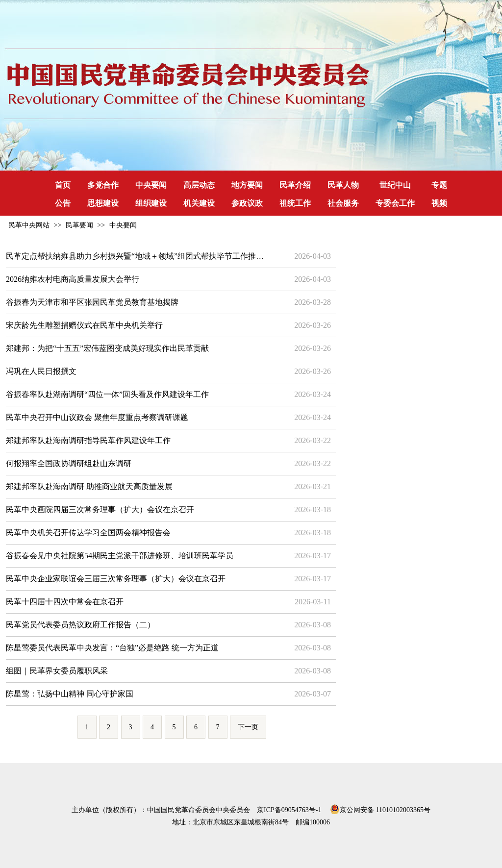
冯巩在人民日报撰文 (41, 371)
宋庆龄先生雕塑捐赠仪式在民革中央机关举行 (84, 325)
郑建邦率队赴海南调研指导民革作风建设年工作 (88, 440)
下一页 (248, 727)
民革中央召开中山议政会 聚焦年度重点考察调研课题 (97, 417)
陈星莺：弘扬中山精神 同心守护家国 (70, 694)
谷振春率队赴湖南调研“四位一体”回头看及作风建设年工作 (107, 394)
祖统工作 (295, 203)
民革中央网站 (29, 225)
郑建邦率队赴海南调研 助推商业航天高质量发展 (89, 486)
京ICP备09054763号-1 (289, 810)
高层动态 (199, 185)
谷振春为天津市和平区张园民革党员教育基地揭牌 (92, 302)
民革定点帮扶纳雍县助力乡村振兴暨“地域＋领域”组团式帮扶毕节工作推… (135, 256)
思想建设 (103, 203)
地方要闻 (247, 185)
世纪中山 (395, 185)
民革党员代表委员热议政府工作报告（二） (80, 625)
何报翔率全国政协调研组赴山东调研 (69, 463)
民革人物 (343, 185)
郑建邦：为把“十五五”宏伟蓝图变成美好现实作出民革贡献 (107, 348)
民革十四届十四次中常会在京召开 (65, 602)
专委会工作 (395, 203)
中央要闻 (151, 185)
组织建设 (151, 203)
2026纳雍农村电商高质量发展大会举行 (73, 279)
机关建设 (199, 203)
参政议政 (247, 203)
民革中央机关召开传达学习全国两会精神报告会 (88, 533)
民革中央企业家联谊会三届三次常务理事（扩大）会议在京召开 (116, 579)
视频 (439, 203)
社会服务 (343, 203)
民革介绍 (295, 185)
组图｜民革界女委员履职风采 (57, 671)
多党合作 (103, 185)
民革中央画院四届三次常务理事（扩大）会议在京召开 (100, 509)
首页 (63, 185)
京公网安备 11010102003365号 (380, 808)
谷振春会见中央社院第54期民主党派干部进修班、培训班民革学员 (120, 556)
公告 (63, 203)
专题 (439, 185)
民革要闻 (79, 225)
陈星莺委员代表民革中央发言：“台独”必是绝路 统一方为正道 (112, 648)
